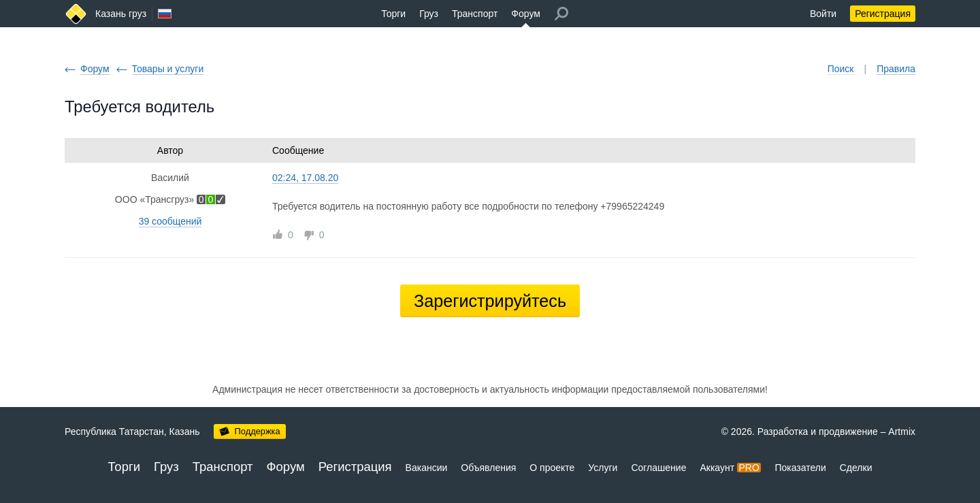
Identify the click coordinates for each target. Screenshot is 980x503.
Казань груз (121, 14)
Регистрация (883, 14)
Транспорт (475, 14)
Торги (393, 14)
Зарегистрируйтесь (490, 301)
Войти (823, 14)
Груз (429, 14)
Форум (526, 14)
